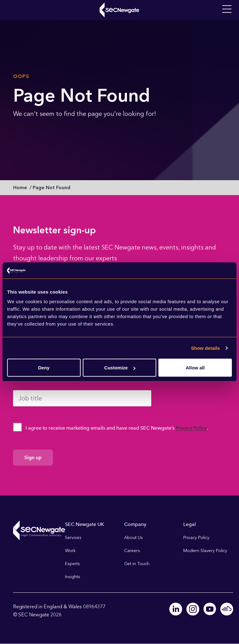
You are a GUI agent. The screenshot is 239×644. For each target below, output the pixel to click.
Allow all (195, 368)
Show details (206, 348)
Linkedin (176, 609)
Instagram (193, 609)
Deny (44, 368)
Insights (73, 577)
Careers (132, 551)
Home (20, 187)
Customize (120, 368)
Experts (73, 564)
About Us (134, 538)
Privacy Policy (191, 428)
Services (73, 538)
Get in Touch (137, 564)
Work (70, 551)
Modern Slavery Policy (205, 551)
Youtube (210, 609)
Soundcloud (227, 609)
